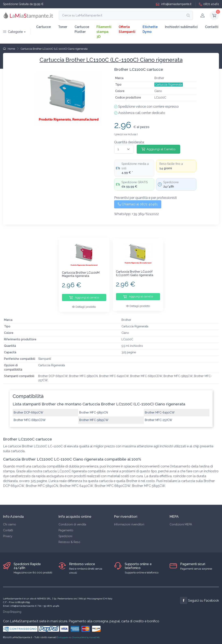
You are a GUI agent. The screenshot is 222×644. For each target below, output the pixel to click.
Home (9, 49)
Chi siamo (10, 524)
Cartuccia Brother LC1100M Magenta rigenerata (81, 274)
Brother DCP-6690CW (28, 411)
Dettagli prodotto (84, 307)
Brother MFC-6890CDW (30, 419)
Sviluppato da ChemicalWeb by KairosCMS (79, 637)
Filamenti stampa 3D (104, 32)
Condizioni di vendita (72, 524)
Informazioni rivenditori (129, 524)
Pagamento (66, 530)
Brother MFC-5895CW (94, 419)
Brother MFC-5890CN (94, 411)
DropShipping (12, 612)
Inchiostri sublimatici (181, 27)
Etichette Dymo (150, 29)
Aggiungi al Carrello (158, 149)
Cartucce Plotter (82, 29)
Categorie (13, 32)
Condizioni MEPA (181, 524)
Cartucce (43, 27)
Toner (63, 27)
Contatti (212, 27)
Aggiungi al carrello (84, 297)
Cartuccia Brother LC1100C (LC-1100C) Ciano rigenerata (54, 49)
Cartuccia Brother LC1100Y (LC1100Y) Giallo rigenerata (135, 273)
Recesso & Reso (69, 542)
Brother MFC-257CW (159, 419)
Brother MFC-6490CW (160, 411)
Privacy (8, 536)
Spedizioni (65, 536)
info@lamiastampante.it (174, 4)
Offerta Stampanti (127, 29)
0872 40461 (209, 4)
